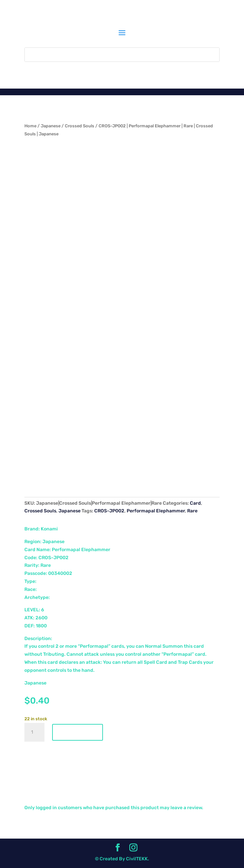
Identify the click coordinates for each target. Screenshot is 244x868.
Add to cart (78, 732)
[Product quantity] (34, 732)
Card (195, 503)
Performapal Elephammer (156, 511)
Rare (192, 511)
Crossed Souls (80, 126)
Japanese (51, 126)
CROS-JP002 (109, 511)
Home (30, 126)
